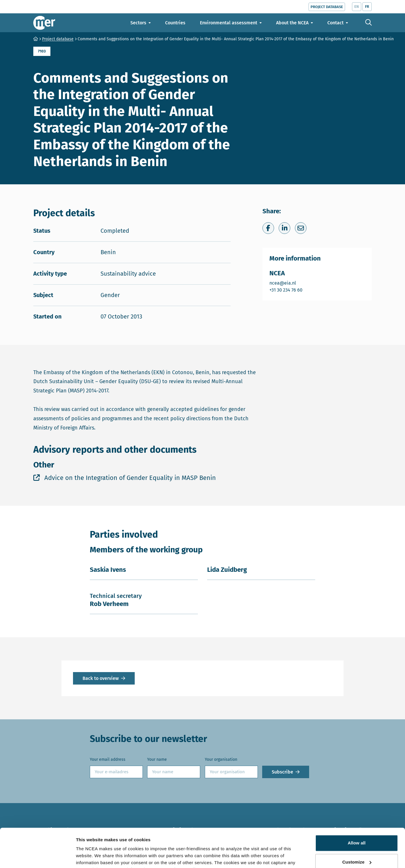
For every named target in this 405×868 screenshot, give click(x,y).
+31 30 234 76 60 (286, 290)
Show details (89, 857)
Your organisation (221, 759)
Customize (357, 833)
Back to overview (101, 678)
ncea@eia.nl (286, 283)
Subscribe (282, 772)
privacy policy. (186, 841)
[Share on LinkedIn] (284, 228)
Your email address (108, 759)
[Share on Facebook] (268, 228)
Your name (157, 759)
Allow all (357, 814)
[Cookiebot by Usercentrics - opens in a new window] (38, 857)
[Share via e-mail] (301, 228)
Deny (356, 852)
